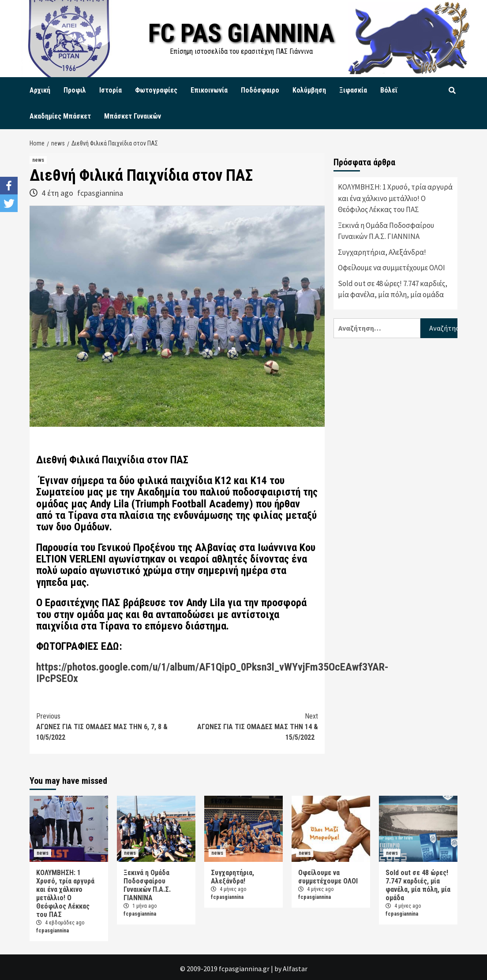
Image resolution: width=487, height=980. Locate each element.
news (38, 160)
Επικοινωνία (209, 90)
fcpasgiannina (100, 193)
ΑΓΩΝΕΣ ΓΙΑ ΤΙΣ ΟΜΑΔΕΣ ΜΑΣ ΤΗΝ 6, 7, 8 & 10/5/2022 (107, 726)
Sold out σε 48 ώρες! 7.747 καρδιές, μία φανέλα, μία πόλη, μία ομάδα (393, 289)
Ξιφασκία (353, 90)
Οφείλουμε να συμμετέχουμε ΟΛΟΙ (391, 268)
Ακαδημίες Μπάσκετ (60, 116)
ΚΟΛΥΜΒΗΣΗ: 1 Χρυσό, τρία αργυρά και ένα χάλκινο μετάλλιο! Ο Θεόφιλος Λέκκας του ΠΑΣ (395, 198)
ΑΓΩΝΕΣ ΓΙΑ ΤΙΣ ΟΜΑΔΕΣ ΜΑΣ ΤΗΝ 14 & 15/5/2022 (248, 726)
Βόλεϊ (389, 90)
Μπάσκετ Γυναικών (133, 116)
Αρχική (40, 90)
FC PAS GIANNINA (242, 33)
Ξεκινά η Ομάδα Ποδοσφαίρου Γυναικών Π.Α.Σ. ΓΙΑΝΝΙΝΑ (386, 231)
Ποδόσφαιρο (260, 90)
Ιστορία (111, 90)
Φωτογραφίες (156, 90)
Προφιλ (75, 90)
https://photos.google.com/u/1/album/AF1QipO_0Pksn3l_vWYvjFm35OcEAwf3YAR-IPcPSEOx (212, 673)
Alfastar (295, 969)
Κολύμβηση (309, 90)
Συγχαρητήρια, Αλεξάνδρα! (382, 252)
